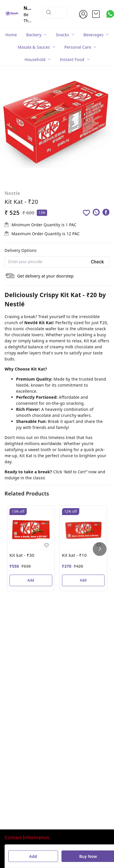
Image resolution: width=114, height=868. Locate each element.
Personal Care (78, 47)
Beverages (93, 35)
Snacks (62, 35)
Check (97, 262)
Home (11, 35)
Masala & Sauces (34, 47)
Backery (34, 35)
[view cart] (96, 14)
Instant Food (72, 59)
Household (35, 59)
